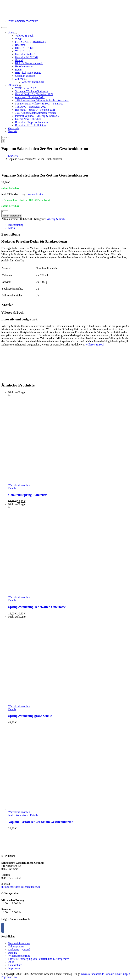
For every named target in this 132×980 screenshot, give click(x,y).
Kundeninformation (19, 943)
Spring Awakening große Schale (30, 716)
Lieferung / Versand (19, 950)
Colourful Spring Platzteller (27, 495)
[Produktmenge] (5, 212)
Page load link (9, 977)
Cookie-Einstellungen (118, 974)
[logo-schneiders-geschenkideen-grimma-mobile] (23, 15)
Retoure (13, 953)
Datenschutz (15, 965)
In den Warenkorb (12, 216)
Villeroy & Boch (56, 219)
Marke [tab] (12, 228)
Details (12, 488)
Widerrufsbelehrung (19, 956)
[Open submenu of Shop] (15, 33)
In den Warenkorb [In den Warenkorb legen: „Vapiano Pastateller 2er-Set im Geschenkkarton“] (18, 815)
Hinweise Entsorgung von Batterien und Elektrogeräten (39, 959)
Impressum (14, 968)
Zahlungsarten (16, 946)
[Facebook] (3, 928)
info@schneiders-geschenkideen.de (21, 887)
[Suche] (3, 141)
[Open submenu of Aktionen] (20, 86)
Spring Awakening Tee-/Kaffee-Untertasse (37, 607)
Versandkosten (35, 194)
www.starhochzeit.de (92, 974)
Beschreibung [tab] (16, 225)
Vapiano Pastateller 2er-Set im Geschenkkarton (41, 822)
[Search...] (17, 137)
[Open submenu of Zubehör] (26, 80)
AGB (11, 962)
